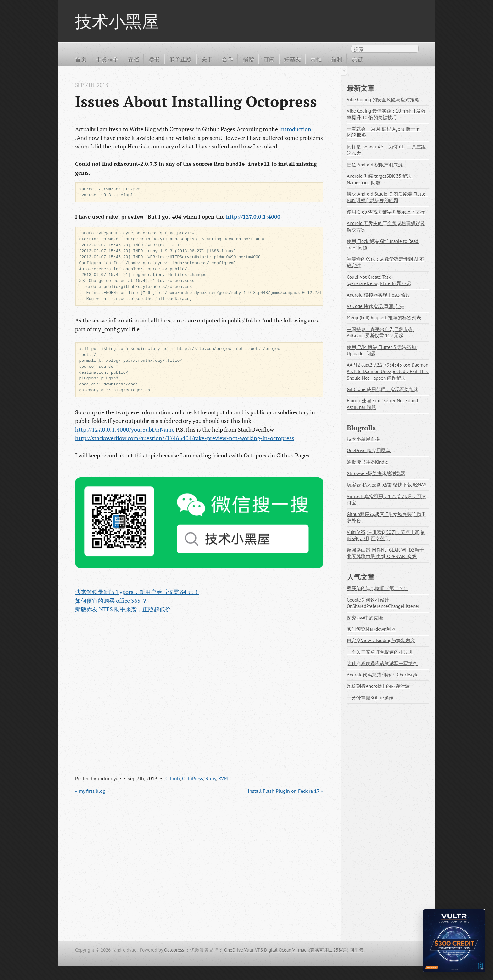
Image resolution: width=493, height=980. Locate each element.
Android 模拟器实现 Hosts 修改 (379, 295)
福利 (337, 59)
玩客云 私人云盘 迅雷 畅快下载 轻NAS (387, 485)
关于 (207, 59)
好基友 (292, 59)
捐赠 (248, 59)
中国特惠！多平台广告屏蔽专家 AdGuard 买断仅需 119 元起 (380, 333)
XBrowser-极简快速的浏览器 (376, 473)
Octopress (174, 950)
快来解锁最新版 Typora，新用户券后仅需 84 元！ (137, 592)
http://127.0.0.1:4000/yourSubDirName (125, 429)
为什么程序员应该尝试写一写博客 (382, 663)
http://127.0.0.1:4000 (253, 217)
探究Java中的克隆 (365, 618)
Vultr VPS (254, 950)
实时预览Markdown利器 (371, 629)
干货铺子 (107, 59)
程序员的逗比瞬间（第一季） (377, 588)
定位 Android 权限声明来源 (375, 165)
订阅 (269, 59)
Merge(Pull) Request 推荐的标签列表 (384, 318)
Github (173, 778)
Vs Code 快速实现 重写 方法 (375, 306)
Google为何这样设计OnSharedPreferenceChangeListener (383, 603)
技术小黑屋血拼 (363, 439)
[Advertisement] (199, 688)
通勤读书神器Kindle (367, 462)
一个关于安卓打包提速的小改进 (380, 652)
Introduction (295, 129)
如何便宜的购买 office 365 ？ (111, 601)
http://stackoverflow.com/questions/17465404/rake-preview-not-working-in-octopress (185, 438)
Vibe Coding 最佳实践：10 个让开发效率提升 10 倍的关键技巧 (386, 114)
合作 (228, 59)
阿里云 (357, 950)
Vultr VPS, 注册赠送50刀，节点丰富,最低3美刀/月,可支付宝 (386, 535)
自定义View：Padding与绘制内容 (381, 640)
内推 (316, 59)
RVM (223, 778)
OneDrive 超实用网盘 (369, 450)
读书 (154, 59)
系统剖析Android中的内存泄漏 (378, 686)
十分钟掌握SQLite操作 (370, 698)
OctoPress (193, 778)
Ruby (211, 778)
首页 (81, 59)
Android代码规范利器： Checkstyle (383, 675)
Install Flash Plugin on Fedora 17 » (285, 791)
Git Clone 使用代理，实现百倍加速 (383, 389)
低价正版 (180, 59)
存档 (134, 59)
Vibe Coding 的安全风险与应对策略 (383, 100)
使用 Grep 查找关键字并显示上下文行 (386, 212)
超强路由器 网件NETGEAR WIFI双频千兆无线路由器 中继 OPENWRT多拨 (385, 553)
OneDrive (234, 950)
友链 (357, 59)
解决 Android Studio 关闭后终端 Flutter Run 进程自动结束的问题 (388, 197)
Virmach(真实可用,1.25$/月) (320, 950)
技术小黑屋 (117, 21)
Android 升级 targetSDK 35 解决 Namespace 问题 (380, 179)
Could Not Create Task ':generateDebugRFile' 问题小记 (379, 280)
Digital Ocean (278, 950)
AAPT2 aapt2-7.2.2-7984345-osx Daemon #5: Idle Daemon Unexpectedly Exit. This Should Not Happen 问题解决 (388, 371)
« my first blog (90, 791)
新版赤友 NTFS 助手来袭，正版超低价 (123, 609)
